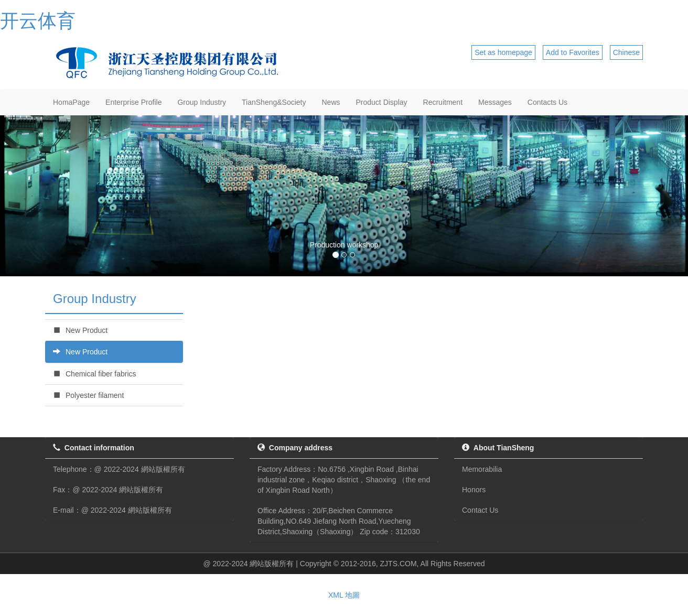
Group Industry (202, 102)
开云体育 (38, 21)
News (331, 102)
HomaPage (71, 102)
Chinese (626, 52)
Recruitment (443, 102)
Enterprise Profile (133, 102)
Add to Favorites (573, 52)
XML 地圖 (344, 595)
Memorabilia (482, 469)
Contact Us (480, 510)
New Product (80, 330)
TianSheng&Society (274, 102)
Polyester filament (88, 395)
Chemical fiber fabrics (95, 374)
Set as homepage (503, 52)
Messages (495, 102)
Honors (474, 490)
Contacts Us (547, 102)
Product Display (382, 102)
